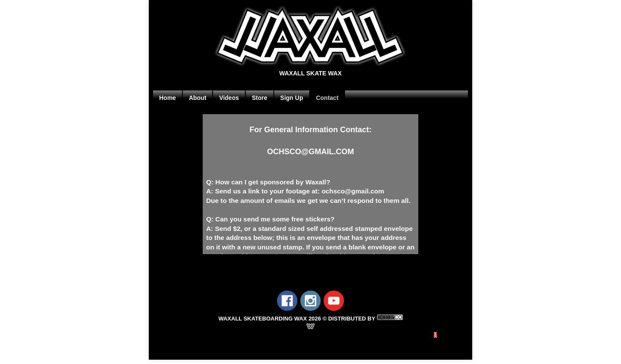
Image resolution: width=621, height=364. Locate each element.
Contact (327, 98)
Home (168, 98)
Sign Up (292, 98)
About (198, 98)
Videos (229, 98)
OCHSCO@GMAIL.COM (310, 152)
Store (260, 98)
